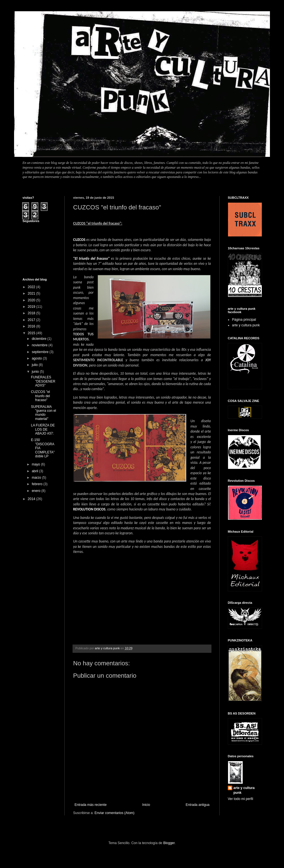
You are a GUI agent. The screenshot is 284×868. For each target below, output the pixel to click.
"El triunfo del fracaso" (91, 258)
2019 (32, 307)
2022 (32, 287)
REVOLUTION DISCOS (89, 509)
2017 (32, 320)
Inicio (146, 805)
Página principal (244, 320)
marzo (37, 478)
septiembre (41, 352)
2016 (32, 326)
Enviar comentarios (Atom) (114, 813)
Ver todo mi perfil (240, 799)
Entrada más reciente (91, 805)
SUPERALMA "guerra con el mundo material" (43, 413)
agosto (37, 358)
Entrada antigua (198, 805)
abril (35, 471)
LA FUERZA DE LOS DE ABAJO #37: (43, 429)
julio (35, 365)
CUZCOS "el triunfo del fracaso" (40, 396)
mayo (36, 464)
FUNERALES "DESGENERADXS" (43, 381)
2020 (32, 300)
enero (37, 491)
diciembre (40, 339)
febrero (38, 484)
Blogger (169, 843)
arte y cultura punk (246, 325)
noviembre (40, 345)
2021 (32, 293)
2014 (32, 499)
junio (36, 372)
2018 (32, 313)
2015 (32, 333)
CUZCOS (79, 240)
